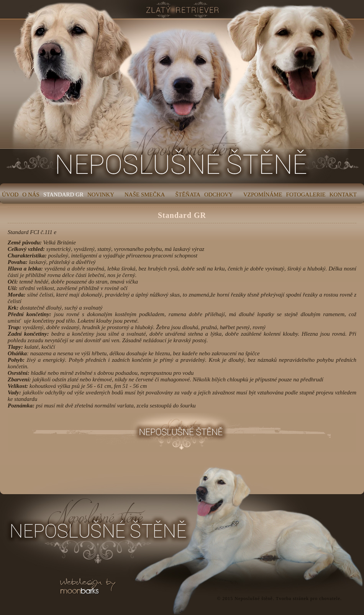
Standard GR (182, 215)
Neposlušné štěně (254, 599)
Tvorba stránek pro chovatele (308, 599)
